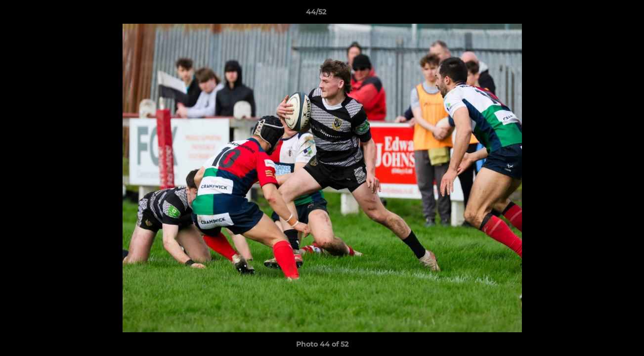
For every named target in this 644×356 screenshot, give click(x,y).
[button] (602, 14)
